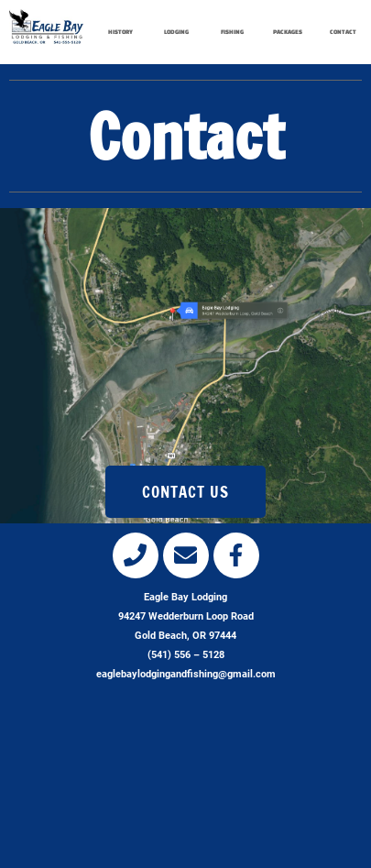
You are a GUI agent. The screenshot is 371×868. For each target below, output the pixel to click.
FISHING (232, 32)
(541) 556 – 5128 (186, 655)
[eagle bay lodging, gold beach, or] (185, 785)
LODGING (176, 32)
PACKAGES (288, 32)
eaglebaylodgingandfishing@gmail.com (186, 674)
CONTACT (343, 32)
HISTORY (120, 32)
